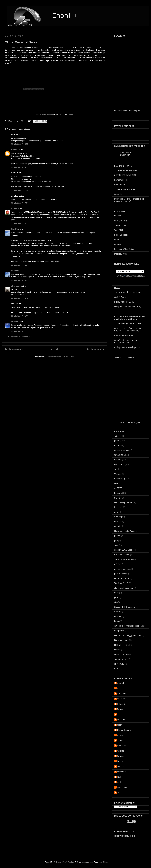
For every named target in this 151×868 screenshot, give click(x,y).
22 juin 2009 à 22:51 (20, 331)
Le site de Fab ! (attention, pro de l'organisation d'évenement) (129, 329)
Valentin (121, 751)
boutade (118, 493)
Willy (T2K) (119, 230)
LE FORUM (119, 185)
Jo (118, 714)
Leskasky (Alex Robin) (124, 249)
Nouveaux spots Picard (125, 531)
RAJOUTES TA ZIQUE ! (130, 423)
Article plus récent (14, 349)
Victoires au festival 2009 (126, 170)
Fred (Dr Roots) (121, 235)
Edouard (121, 704)
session (118, 469)
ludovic (120, 767)
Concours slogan (122, 555)
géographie (119, 631)
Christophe (122, 694)
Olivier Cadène (124, 730)
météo (117, 564)
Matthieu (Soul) (121, 254)
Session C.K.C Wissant (125, 607)
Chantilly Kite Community (126, 154)
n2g (119, 777)
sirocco (61, 115)
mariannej (122, 772)
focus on (118, 507)
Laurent (118, 244)
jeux (116, 597)
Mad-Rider (122, 720)
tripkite (117, 498)
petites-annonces (122, 569)
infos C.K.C (119, 464)
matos (117, 446)
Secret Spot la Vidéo (123, 559)
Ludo (117, 239)
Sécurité (118, 194)
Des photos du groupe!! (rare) (128, 307)
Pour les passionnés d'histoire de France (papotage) (129, 200)
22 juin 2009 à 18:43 (20, 280)
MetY (120, 725)
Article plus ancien (96, 349)
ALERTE (118, 488)
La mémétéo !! (121, 180)
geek (116, 593)
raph (119, 782)
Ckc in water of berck (45, 115)
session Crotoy (121, 654)
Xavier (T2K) (120, 225)
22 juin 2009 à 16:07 (20, 167)
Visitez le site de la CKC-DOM (128, 292)
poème (117, 536)
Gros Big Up (120, 479)
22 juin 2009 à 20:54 (20, 298)
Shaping (118, 517)
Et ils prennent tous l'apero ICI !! (129, 347)
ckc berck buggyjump (124, 588)
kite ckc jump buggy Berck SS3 (128, 635)
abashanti (16, 286)
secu (116, 545)
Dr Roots (15, 209)
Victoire (118, 474)
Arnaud (120, 683)
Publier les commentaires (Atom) (61, 357)
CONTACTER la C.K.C (125, 836)
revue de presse (122, 578)
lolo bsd (15, 322)
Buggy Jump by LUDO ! (125, 302)
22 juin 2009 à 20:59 (20, 316)
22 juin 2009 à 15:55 (20, 144)
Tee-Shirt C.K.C (121, 583)
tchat (125, 111)
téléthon (118, 460)
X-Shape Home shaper (125, 189)
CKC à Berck (120, 297)
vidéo (117, 483)
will (15, 121)
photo (117, 441)
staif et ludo (122, 787)
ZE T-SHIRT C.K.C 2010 (125, 175)
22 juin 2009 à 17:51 (20, 203)
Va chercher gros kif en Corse (128, 323)
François (121, 709)
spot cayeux (120, 664)
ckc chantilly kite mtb (124, 502)
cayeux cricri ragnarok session (128, 626)
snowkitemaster (121, 659)
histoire (118, 522)
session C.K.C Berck (124, 550)
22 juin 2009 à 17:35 (20, 190)
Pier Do (15, 229)
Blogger (106, 862)
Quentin (118, 216)
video (117, 436)
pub (116, 540)
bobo (117, 621)
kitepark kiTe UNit (122, 645)
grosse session (121, 450)
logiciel (117, 650)
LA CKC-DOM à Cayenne (126, 335)
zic (116, 602)
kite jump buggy (121, 640)
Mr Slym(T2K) (121, 221)
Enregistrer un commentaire (20, 337)
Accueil (55, 349)
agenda (118, 526)
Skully (120, 740)
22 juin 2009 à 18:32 (20, 224)
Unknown (121, 746)
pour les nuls (120, 574)
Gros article (119, 455)
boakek (118, 617)
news (117, 512)
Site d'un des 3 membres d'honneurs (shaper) (125, 341)
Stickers (118, 612)
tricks (117, 669)
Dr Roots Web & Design (64, 862)
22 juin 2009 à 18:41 (20, 265)
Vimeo (70, 115)
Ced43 (120, 688)
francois (15, 150)
